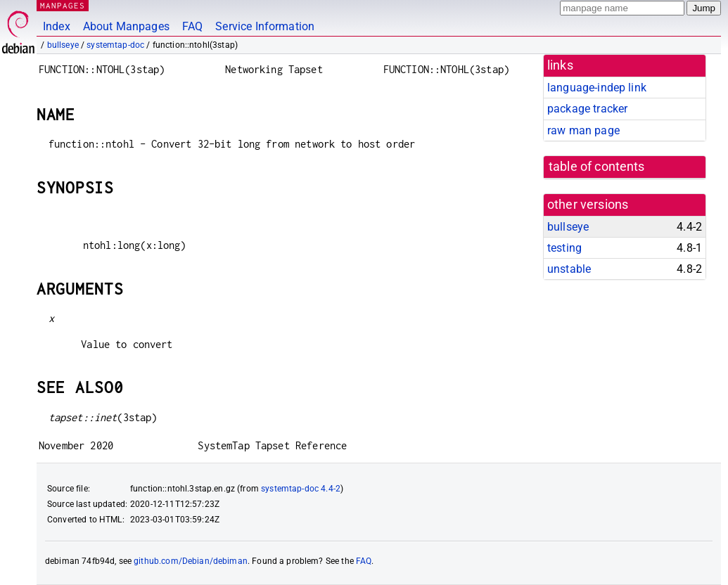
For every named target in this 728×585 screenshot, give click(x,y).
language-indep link (597, 88)
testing (564, 248)
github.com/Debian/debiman (191, 561)
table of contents (597, 167)
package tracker (587, 109)
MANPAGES (63, 5)
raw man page (583, 130)
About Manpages (126, 26)
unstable (569, 269)
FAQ (192, 26)
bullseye (63, 45)
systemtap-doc (115, 45)
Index (57, 26)
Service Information (265, 26)
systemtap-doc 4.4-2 (301, 489)
